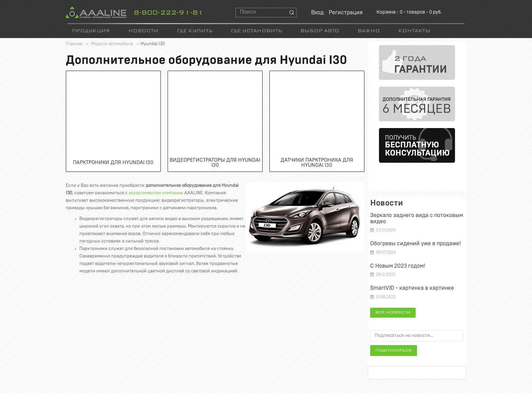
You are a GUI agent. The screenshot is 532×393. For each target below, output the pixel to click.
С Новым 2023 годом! (398, 266)
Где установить (256, 31)
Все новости (393, 312)
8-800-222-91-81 (168, 13)
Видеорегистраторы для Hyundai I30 (215, 163)
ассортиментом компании (156, 193)
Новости (143, 31)
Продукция (91, 31)
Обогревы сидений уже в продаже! (415, 244)
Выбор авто (320, 31)
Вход (317, 13)
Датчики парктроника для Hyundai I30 (317, 163)
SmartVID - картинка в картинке (412, 288)
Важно (369, 31)
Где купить (195, 31)
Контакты (414, 31)
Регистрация (346, 13)
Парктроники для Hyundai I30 (113, 163)
